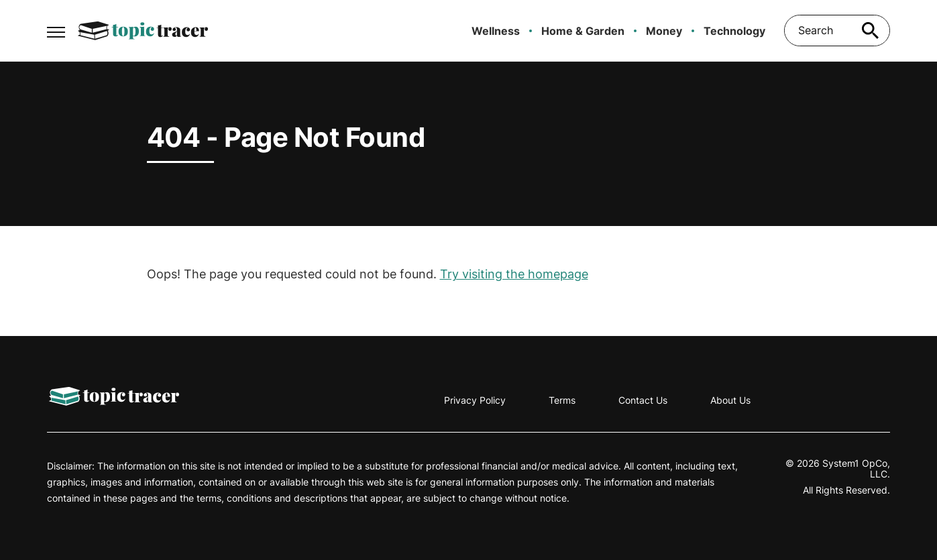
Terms (562, 400)
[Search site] (870, 31)
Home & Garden (583, 31)
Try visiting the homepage (514, 274)
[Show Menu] (56, 30)
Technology (734, 31)
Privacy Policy (475, 400)
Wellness (496, 31)
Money (664, 31)
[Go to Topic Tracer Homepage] (143, 31)
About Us (730, 400)
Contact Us (643, 400)
